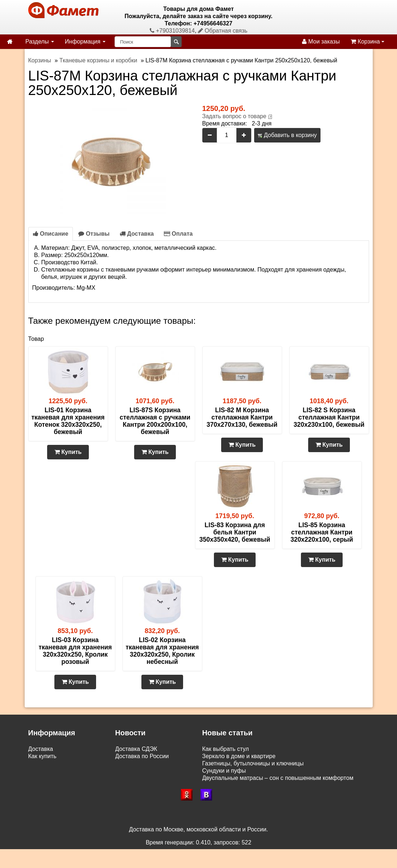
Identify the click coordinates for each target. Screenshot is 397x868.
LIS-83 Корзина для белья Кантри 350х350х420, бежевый (235, 532)
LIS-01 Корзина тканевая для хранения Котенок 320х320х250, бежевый (68, 421)
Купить (68, 452)
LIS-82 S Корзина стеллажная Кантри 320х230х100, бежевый (329, 417)
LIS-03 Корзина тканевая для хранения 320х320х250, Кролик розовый (75, 651)
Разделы (40, 42)
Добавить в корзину (287, 135)
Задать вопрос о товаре (234, 116)
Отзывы (94, 234)
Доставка (137, 234)
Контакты (41, 785)
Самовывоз (44, 763)
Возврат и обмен (51, 771)
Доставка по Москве (142, 763)
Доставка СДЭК (136, 749)
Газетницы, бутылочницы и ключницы (253, 763)
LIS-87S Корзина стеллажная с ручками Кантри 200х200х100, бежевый (155, 421)
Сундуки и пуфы (224, 771)
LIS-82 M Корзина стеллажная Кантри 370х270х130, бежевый (242, 417)
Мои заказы (321, 42)
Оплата (178, 234)
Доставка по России (142, 756)
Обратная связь (223, 31)
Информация (85, 42)
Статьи (38, 778)
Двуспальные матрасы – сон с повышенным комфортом (278, 778)
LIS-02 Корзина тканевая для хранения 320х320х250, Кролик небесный (162, 651)
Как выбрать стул (226, 749)
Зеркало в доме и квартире (239, 756)
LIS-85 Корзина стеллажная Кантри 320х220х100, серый (322, 532)
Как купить (42, 756)
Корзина (367, 42)
